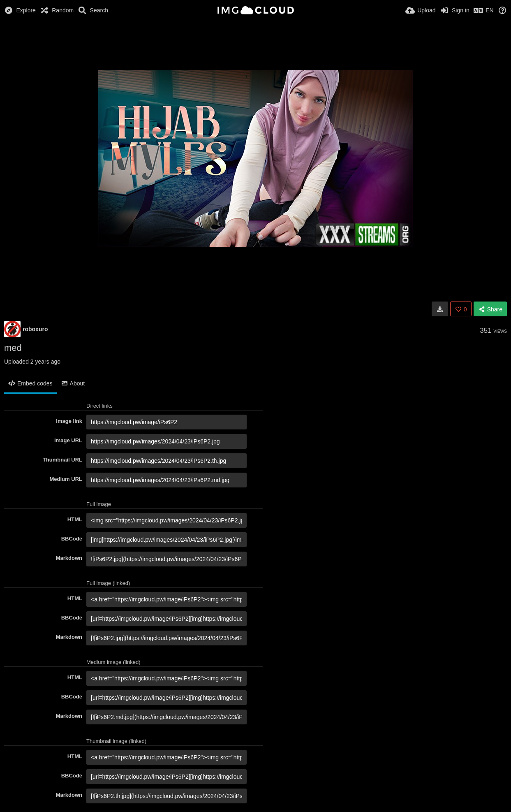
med (13, 348)
